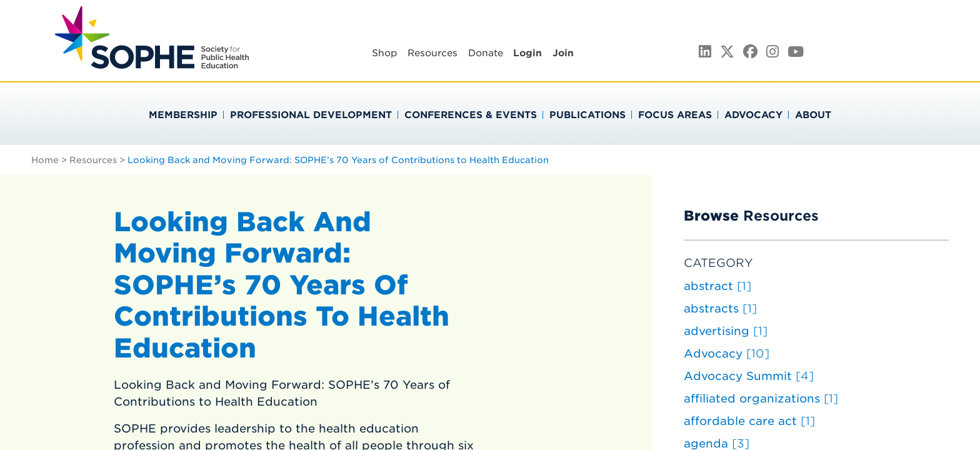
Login (527, 53)
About (813, 115)
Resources (432, 53)
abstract (717, 286)
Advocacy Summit (749, 376)
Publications (587, 115)
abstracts (720, 308)
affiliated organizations (761, 398)
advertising (726, 331)
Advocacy (753, 115)
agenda (717, 443)
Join (563, 53)
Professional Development (311, 115)
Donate (486, 53)
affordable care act (749, 421)
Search (922, 51)
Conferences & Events (471, 115)
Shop (385, 53)
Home (45, 160)
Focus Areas (675, 115)
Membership (183, 115)
